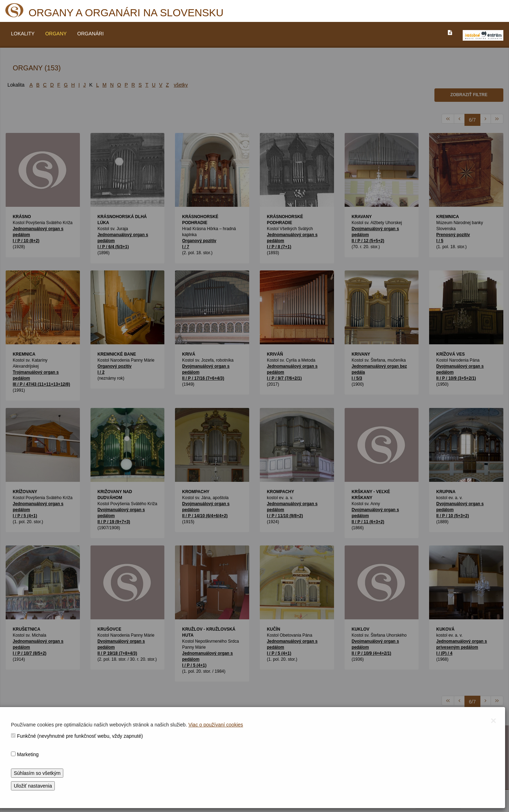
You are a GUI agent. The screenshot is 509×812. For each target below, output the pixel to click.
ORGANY (56, 34)
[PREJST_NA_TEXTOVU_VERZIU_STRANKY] (450, 33)
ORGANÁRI (91, 34)
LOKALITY (23, 34)
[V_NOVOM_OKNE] (483, 35)
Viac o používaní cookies (216, 725)
